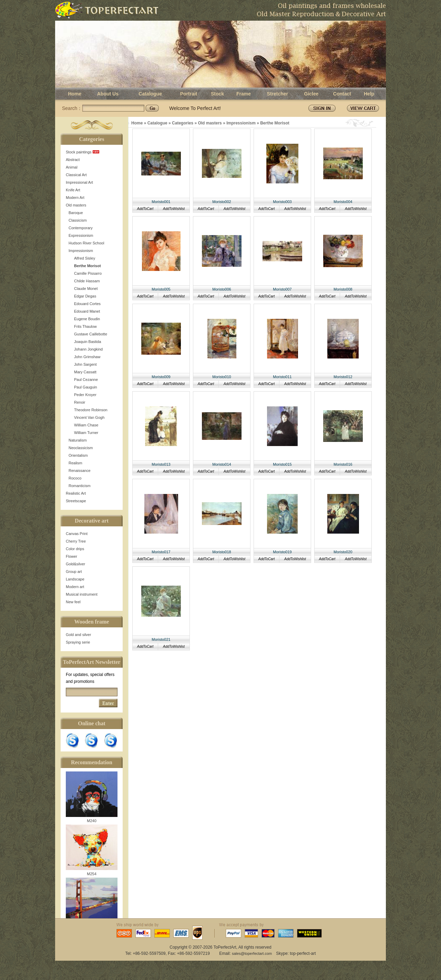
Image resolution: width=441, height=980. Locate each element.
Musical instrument (82, 594)
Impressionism (81, 251)
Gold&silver (75, 564)
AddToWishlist (174, 209)
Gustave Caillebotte (91, 334)
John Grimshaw (87, 357)
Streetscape (76, 501)
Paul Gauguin (86, 387)
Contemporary (81, 228)
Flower (71, 556)
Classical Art (76, 175)
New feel (73, 602)
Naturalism (78, 440)
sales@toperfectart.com (252, 953)
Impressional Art (79, 182)
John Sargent (85, 364)
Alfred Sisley (85, 258)
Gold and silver (78, 635)
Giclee (311, 94)
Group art (74, 572)
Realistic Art (76, 493)
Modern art (75, 587)
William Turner (86, 433)
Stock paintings (83, 152)
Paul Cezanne (86, 380)
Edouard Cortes (87, 304)
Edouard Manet (87, 311)
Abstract (73, 160)
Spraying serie (78, 642)
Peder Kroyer (85, 395)
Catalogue (150, 94)
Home (75, 94)
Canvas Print (77, 534)
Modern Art (75, 198)
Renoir (80, 402)
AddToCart (145, 209)
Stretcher (278, 94)
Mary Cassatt (85, 372)
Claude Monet (86, 289)
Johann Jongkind (88, 349)
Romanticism (80, 486)
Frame (244, 94)
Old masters (76, 205)
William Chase (86, 425)
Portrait (189, 94)
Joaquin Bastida (88, 342)
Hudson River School (86, 243)
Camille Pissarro (88, 273)
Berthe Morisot (88, 266)
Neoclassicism (81, 448)
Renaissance (80, 471)
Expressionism (81, 235)
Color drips (75, 549)
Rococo (75, 478)
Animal (72, 167)
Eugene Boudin (87, 319)
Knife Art (73, 190)
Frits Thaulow (85, 326)
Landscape (75, 579)
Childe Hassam (87, 281)
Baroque (76, 213)
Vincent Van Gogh (89, 417)
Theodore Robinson (91, 410)
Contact (342, 94)
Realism (75, 463)
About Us (108, 94)
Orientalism (78, 455)
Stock (217, 94)
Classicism (78, 220)
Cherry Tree (76, 541)
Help (369, 94)
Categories (183, 123)
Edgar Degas (85, 296)
